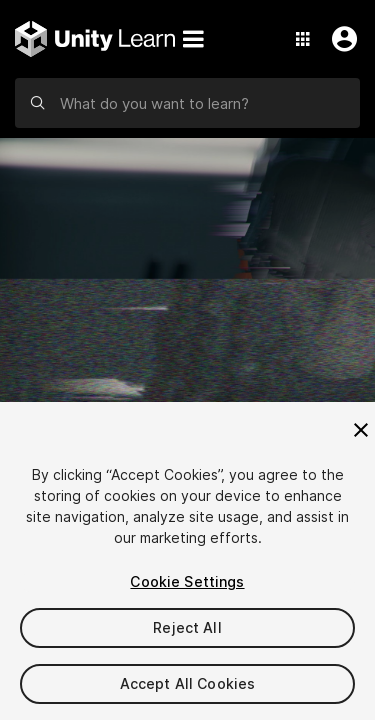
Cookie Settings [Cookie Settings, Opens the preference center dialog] (187, 581)
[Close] (361, 430)
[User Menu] (340, 39)
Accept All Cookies (188, 683)
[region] (187, 561)
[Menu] (193, 39)
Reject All (187, 627)
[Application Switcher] (303, 39)
